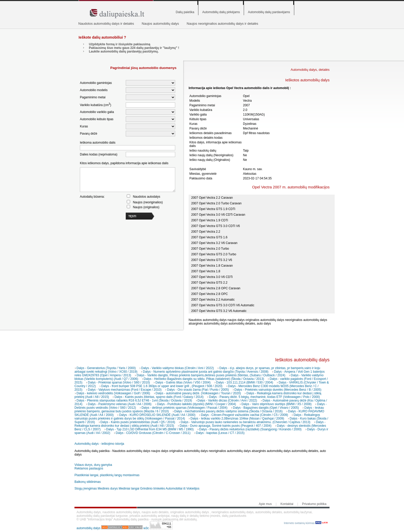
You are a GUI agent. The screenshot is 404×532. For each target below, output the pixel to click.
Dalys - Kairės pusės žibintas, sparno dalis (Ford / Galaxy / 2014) (159, 397)
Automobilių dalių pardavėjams (269, 12)
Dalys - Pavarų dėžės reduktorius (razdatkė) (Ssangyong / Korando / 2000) (250, 429)
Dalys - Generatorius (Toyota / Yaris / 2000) (106, 368)
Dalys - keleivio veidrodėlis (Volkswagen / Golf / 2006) (113, 393)
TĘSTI (132, 216)
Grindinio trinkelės (153, 489)
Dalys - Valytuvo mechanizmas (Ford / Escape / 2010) (125, 390)
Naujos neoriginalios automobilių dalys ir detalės (223, 24)
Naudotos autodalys (147, 197)
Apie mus (265, 504)
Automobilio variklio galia (97, 112)
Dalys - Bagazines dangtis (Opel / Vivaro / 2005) (266, 408)
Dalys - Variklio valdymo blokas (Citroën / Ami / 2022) (178, 368)
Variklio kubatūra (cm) (95, 105)
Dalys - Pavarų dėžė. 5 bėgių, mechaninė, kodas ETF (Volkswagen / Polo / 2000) (264, 397)
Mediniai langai (129, 489)
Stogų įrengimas (86, 489)
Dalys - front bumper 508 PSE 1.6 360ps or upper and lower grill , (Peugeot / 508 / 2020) (162, 386)
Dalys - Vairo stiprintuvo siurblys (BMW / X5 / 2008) (276, 404)
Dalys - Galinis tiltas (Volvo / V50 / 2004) (183, 382)
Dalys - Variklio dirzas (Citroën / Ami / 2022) (227, 400)
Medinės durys (108, 489)
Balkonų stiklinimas (88, 482)
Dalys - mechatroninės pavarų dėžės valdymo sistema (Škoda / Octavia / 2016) (229, 411)
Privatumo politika (314, 504)
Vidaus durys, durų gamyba (93, 465)
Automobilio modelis (94, 90)
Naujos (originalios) (146, 207)
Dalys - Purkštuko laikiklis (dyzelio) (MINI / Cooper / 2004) (196, 404)
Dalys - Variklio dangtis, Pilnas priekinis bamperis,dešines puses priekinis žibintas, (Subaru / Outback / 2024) (211, 375)
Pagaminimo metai (93, 97)
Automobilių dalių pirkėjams (221, 12)
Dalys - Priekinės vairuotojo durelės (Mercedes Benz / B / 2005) (278, 390)
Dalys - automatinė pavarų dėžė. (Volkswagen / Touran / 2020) (198, 393)
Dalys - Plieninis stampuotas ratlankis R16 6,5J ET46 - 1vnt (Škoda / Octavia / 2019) (134, 400)
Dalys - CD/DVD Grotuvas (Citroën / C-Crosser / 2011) (153, 433)
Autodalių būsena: (92, 197)
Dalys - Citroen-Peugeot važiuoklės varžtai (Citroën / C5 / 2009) (245, 415)
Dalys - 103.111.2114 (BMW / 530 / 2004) (245, 382)
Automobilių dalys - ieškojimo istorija (99, 444)
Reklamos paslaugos (89, 468)
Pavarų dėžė (89, 134)
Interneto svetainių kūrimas (306, 523)
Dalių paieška (185, 12)
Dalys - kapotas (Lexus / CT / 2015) (220, 433)
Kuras (84, 126)
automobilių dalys (89, 528)
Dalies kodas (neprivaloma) (99, 154)
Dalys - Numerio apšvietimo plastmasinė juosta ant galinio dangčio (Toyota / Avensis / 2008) (205, 372)
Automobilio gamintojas (96, 83)
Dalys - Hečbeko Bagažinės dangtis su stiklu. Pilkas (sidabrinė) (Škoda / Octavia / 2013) (204, 379)
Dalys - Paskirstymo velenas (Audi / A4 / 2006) (120, 404)
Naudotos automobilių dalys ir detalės (106, 24)
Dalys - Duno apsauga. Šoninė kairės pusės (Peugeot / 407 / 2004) (225, 426)
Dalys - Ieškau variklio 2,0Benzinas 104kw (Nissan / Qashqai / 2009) (237, 418)
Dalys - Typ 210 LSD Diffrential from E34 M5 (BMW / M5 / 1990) (150, 429)
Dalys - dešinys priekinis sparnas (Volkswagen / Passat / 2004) (184, 408)
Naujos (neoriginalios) (148, 202)
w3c (146, 528)
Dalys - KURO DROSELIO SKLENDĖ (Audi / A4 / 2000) (157, 415)
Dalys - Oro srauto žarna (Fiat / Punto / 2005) (198, 390)
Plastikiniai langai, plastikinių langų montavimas (107, 475)
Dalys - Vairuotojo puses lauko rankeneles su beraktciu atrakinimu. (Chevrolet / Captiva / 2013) (245, 422)
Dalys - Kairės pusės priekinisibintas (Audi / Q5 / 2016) (138, 422)
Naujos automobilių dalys (160, 24)
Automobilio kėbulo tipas (97, 119)
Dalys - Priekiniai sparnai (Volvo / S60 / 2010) (119, 382)
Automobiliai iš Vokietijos (183, 489)
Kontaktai (287, 504)
